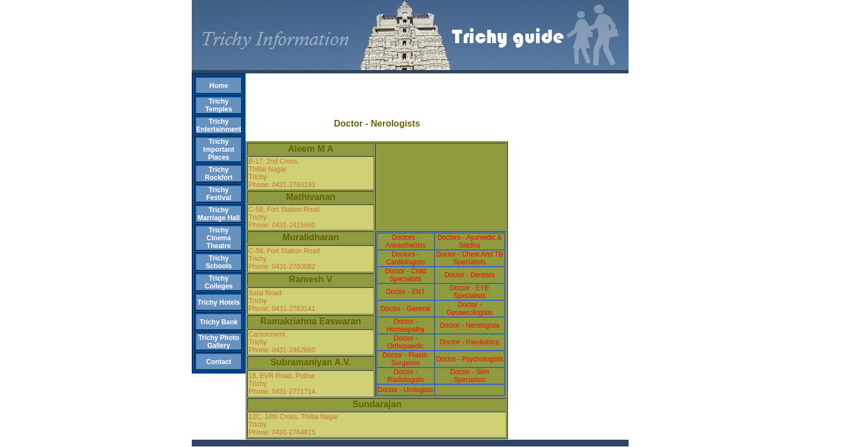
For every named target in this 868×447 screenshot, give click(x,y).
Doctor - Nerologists (469, 325)
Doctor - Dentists (470, 275)
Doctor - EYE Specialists (469, 292)
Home (218, 86)
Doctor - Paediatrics (470, 342)
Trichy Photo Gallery (219, 342)
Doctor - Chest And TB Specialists (470, 258)
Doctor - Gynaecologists (469, 309)
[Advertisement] (377, 90)
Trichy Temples (219, 105)
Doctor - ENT (405, 292)
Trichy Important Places (218, 150)
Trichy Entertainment (219, 125)
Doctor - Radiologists (405, 376)
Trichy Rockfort (218, 174)
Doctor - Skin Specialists (470, 376)
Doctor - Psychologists (470, 359)
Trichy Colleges (219, 282)
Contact (219, 362)
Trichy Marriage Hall (218, 214)
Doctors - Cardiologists (405, 258)
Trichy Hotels (218, 302)
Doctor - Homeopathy (405, 325)
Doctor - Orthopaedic (405, 342)
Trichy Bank (219, 322)
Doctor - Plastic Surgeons (405, 359)
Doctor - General (406, 309)
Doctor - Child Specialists (405, 275)
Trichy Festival (219, 194)
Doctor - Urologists (405, 390)
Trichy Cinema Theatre (218, 238)
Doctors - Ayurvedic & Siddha (470, 241)
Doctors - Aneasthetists (405, 241)
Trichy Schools (219, 262)
